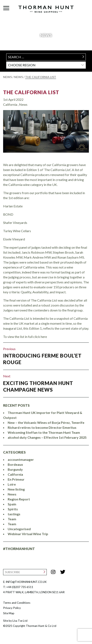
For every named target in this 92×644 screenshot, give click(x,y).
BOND (8, 214)
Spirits (13, 509)
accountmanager (21, 459)
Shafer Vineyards (15, 223)
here (44, 337)
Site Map (9, 613)
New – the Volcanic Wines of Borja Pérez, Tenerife (46, 422)
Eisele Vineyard (14, 239)
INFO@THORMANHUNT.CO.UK (26, 582)
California (10, 104)
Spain (12, 504)
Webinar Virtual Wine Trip (28, 534)
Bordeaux (15, 464)
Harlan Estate (13, 206)
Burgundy (15, 469)
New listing (16, 489)
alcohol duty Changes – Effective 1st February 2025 (47, 437)
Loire (12, 484)
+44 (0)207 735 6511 (20, 587)
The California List (31, 92)
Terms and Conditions (17, 603)
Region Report (19, 499)
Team (12, 519)
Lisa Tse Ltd (20, 621)
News (7, 77)
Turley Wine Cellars (17, 231)
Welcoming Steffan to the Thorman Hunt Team (44, 432)
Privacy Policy (12, 608)
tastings (14, 514)
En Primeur (16, 479)
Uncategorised (19, 529)
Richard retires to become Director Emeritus (42, 427)
